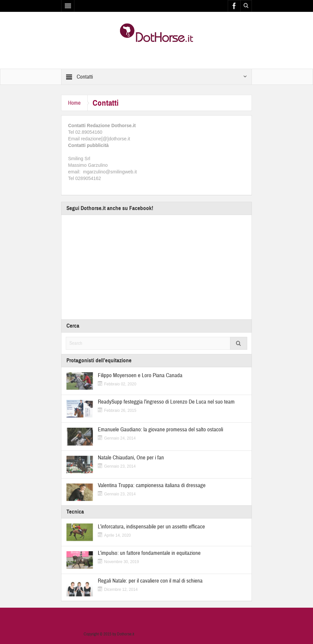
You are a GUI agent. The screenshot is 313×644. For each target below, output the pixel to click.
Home (74, 103)
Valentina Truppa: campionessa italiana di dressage (152, 485)
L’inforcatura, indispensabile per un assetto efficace (151, 527)
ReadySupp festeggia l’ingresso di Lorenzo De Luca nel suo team (166, 402)
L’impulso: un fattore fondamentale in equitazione (149, 553)
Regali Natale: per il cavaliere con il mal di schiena (150, 581)
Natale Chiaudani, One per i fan (131, 458)
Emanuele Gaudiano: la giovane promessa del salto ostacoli (160, 429)
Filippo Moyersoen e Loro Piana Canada (140, 375)
